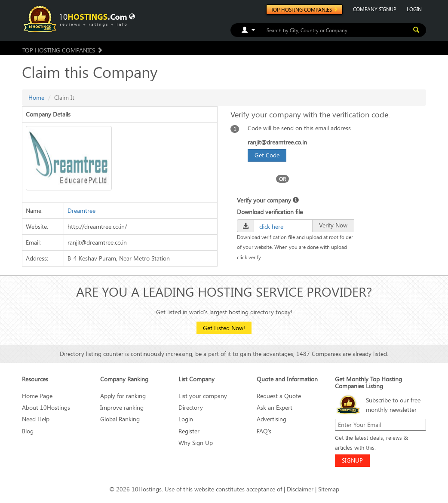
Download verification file (270, 212)
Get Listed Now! (224, 328)
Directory (191, 407)
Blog (28, 431)
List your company (203, 396)
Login (186, 419)
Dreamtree (81, 210)
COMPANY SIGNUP (375, 9)
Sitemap (329, 489)
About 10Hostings (46, 407)
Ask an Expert (275, 407)
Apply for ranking (123, 396)
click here (271, 226)
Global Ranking (120, 419)
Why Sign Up (196, 443)
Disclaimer (300, 489)
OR (282, 179)
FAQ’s (264, 431)
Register (189, 431)
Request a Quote (279, 396)
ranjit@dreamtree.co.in (277, 142)
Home (36, 97)
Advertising (272, 419)
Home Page (37, 396)
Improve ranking (122, 407)
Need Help (36, 419)
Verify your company (268, 200)
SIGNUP (352, 460)
